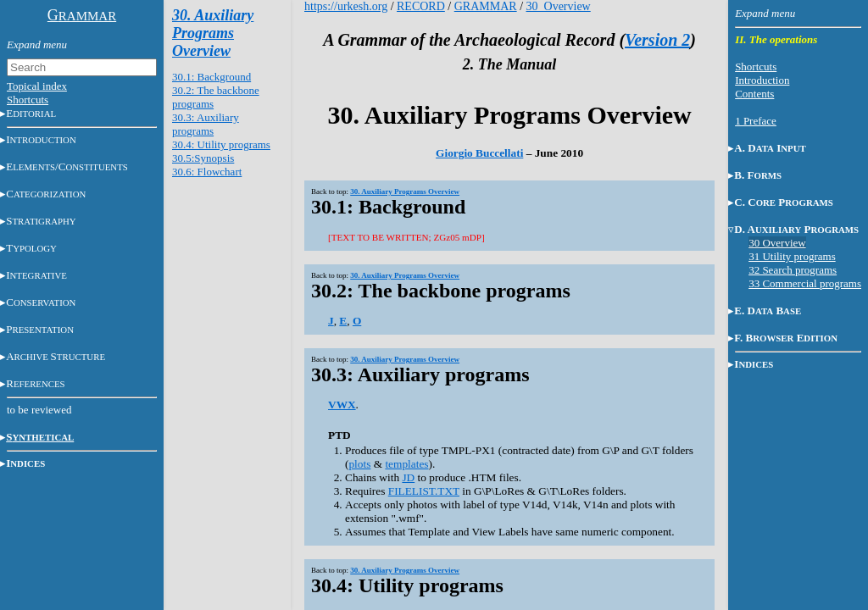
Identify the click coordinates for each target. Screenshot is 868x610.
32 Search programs (793, 270)
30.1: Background (211, 77)
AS (56, 356)
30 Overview (777, 243)
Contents (754, 94)
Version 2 (657, 40)
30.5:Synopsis (203, 158)
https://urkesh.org (346, 6)
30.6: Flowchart (207, 172)
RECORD (421, 6)
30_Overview (559, 6)
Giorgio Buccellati (479, 153)
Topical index (37, 86)
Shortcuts (28, 100)
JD (408, 477)
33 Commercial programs (805, 283)
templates (406, 464)
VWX (342, 405)
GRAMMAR (486, 6)
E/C (67, 166)
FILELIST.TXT (424, 491)
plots (359, 464)
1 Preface (756, 121)
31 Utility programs (792, 256)
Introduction (762, 80)
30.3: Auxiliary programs (206, 124)
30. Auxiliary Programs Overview (213, 33)
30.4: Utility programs (221, 144)
